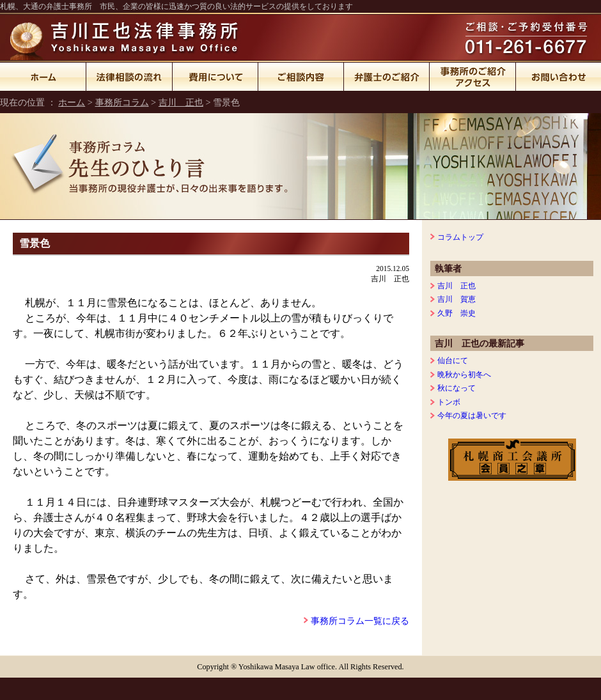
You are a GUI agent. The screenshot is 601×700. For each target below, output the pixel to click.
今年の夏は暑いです (472, 416)
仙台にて (453, 361)
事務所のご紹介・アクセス (473, 77)
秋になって (457, 388)
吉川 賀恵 (457, 299)
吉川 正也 (181, 102)
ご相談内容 (301, 77)
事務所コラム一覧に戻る (360, 621)
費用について (215, 77)
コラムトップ (460, 237)
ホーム (43, 77)
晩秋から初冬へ (464, 375)
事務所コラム (122, 102)
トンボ (449, 402)
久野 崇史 (457, 313)
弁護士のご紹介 (387, 77)
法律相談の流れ (129, 77)
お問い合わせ (558, 77)
